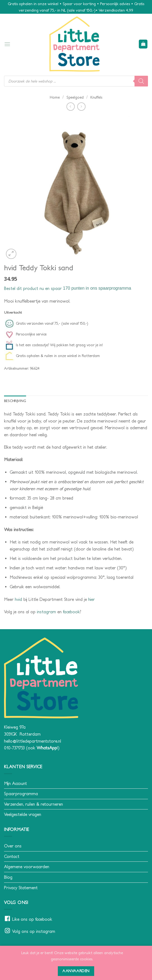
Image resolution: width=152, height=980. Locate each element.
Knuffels (96, 97)
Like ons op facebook (32, 919)
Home (55, 97)
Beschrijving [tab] (15, 401)
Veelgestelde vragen (23, 814)
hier (91, 599)
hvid (18, 599)
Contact (12, 856)
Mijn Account (15, 783)
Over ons (13, 846)
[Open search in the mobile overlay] (76, 81)
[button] (7, 44)
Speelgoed (75, 97)
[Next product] (71, 107)
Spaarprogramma (21, 794)
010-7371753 (14, 748)
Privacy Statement (21, 888)
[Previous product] (81, 107)
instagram (46, 612)
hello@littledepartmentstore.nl (33, 741)
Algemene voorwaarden (27, 867)
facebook (71, 612)
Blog (8, 877)
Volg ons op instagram (34, 931)
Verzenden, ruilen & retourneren (33, 804)
